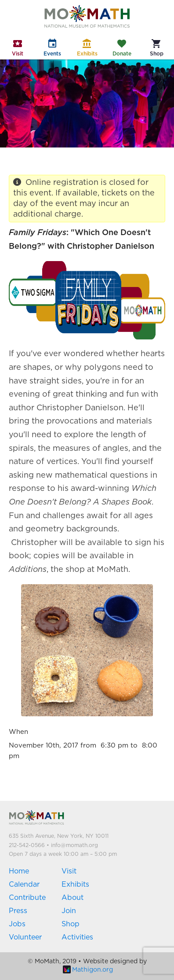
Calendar (24, 884)
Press (18, 911)
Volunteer (25, 937)
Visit (69, 871)
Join (69, 911)
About (72, 898)
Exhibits (75, 884)
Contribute (27, 898)
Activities (77, 937)
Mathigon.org (88, 970)
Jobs (17, 924)
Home (19, 871)
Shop (71, 924)
